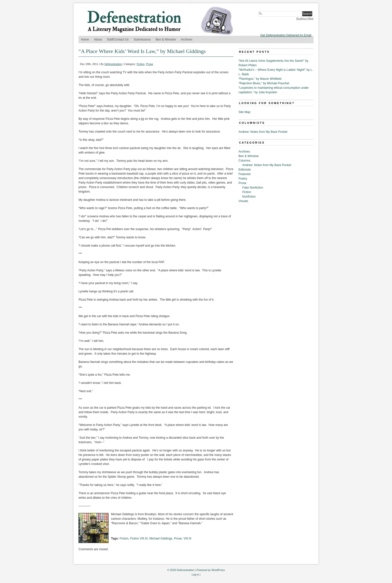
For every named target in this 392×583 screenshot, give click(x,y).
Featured (244, 174)
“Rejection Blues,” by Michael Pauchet (264, 83)
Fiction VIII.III (139, 538)
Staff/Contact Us (118, 40)
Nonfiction (249, 197)
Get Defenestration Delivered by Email (286, 35)
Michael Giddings (161, 538)
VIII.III (187, 538)
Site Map (244, 112)
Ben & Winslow (166, 40)
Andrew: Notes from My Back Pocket (263, 132)
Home (85, 40)
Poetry (243, 179)
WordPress (218, 570)
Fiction (141, 64)
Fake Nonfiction (253, 188)
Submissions (142, 40)
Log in (195, 574)
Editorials (245, 170)
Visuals (243, 201)
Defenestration (113, 64)
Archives (186, 40)
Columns (244, 161)
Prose (149, 64)
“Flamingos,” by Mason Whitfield (260, 79)
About (98, 40)
